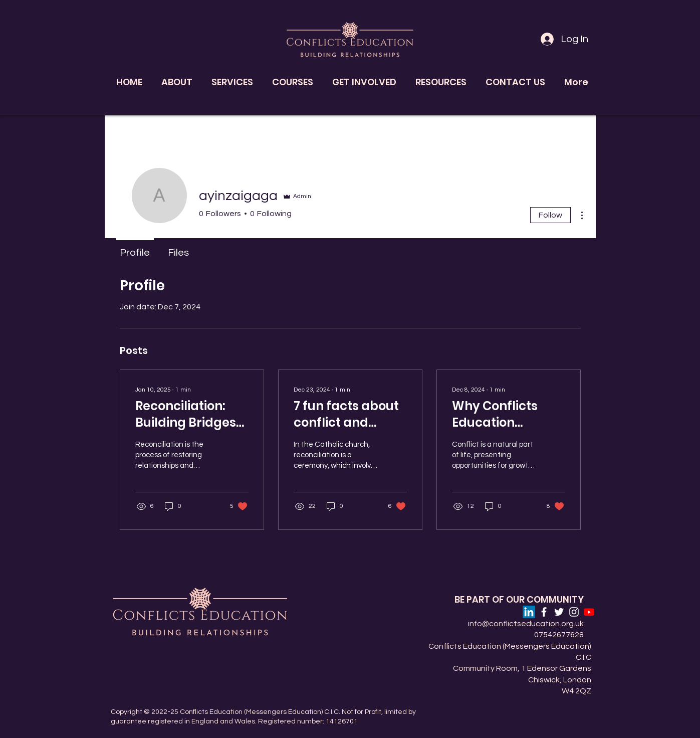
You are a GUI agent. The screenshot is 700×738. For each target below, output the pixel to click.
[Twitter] (559, 612)
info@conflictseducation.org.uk (526, 624)
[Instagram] (574, 612)
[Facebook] (544, 612)
